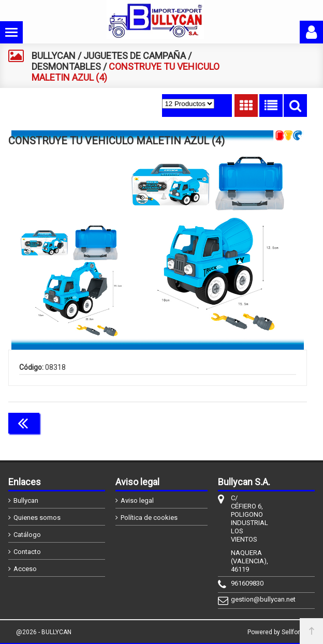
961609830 (247, 583)
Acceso (25, 569)
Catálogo (27, 535)
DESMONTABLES (66, 66)
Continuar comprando (261, 422)
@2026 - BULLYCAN (44, 632)
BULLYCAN (54, 56)
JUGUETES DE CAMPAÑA (135, 56)
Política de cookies (149, 518)
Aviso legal (137, 500)
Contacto (27, 552)
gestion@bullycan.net (247, 599)
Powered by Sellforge (277, 632)
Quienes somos (37, 518)
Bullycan (26, 500)
